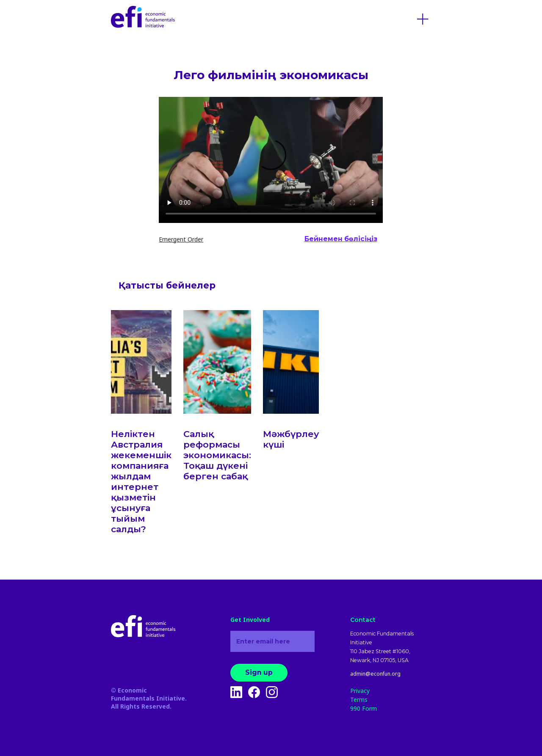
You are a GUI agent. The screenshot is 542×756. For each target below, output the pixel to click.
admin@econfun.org (375, 674)
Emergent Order (181, 239)
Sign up (259, 672)
